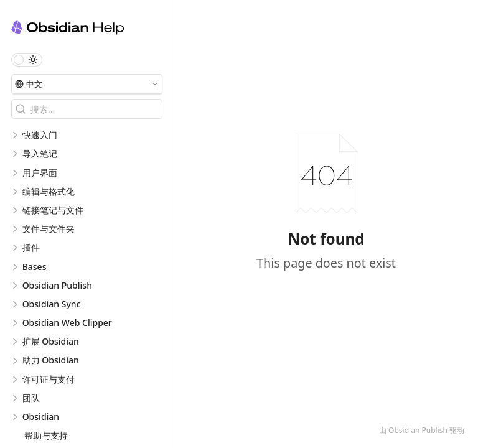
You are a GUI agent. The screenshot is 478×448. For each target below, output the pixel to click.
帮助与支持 (46, 435)
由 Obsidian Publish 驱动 (422, 430)
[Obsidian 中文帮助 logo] (92, 29)
